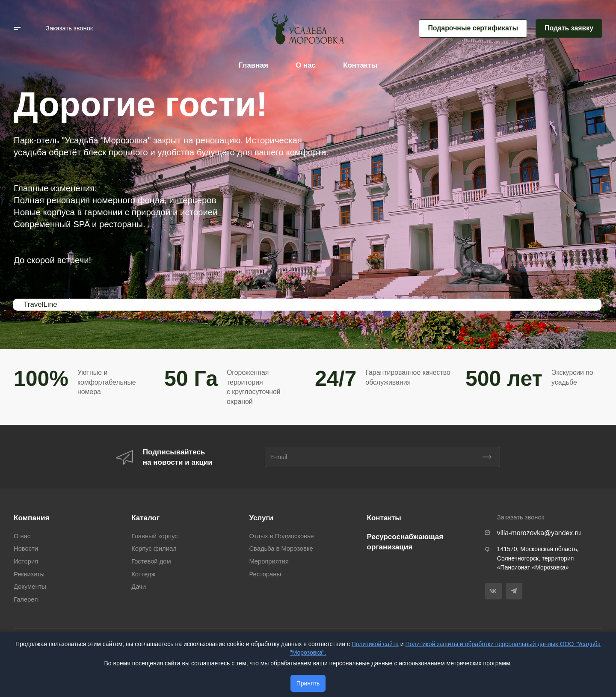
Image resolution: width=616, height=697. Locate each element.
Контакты (384, 518)
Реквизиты (29, 574)
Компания (31, 518)
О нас (22, 536)
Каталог (145, 518)
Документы (30, 587)
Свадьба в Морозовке (281, 549)
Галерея (26, 599)
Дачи (139, 587)
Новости (26, 549)
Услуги (261, 518)
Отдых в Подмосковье (281, 536)
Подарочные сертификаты (473, 28)
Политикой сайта (375, 644)
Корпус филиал (154, 549)
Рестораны (265, 574)
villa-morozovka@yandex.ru (539, 533)
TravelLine (40, 304)
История (26, 561)
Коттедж (143, 574)
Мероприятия (269, 561)
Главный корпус (154, 536)
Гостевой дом (151, 561)
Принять (308, 683)
